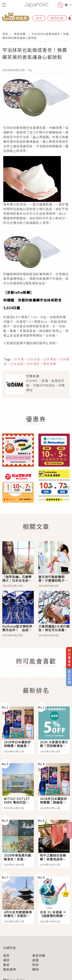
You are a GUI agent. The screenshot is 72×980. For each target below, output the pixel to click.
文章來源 (33, 376)
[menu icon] (4, 5)
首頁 (5, 34)
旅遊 (36, 960)
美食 (6, 965)
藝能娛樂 (10, 969)
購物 (36, 969)
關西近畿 (57, 18)
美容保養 (20, 34)
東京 (39, 18)
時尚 (36, 965)
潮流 (6, 960)
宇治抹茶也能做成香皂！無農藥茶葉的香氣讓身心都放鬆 (36, 36)
